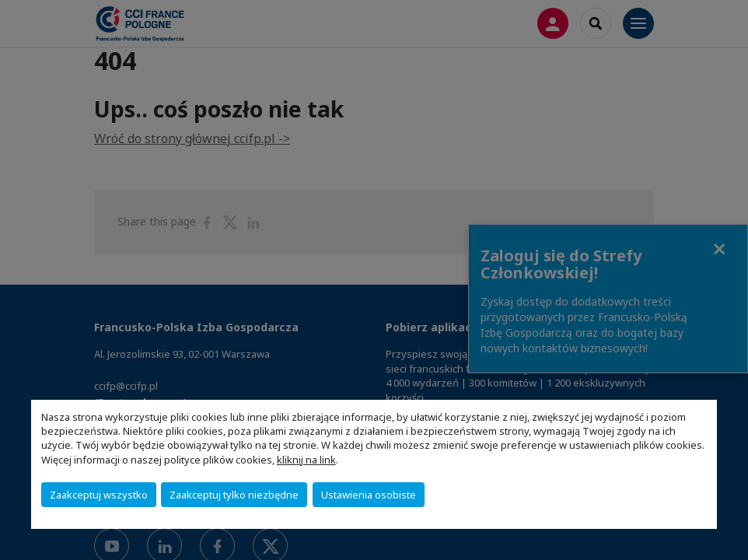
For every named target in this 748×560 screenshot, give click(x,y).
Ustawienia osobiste (369, 495)
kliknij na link (306, 460)
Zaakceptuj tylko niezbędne (234, 495)
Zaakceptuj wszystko (99, 495)
